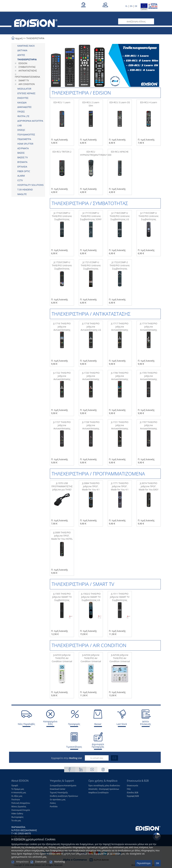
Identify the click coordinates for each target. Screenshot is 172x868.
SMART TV (24, 80)
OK (157, 863)
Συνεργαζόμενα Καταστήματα (63, 786)
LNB (20, 125)
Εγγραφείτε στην (67, 758)
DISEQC (21, 130)
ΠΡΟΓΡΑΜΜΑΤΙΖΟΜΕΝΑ (27, 77)
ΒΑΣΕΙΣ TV (23, 157)
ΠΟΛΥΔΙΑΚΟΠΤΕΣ (26, 134)
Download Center (58, 789)
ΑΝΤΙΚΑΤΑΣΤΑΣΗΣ (28, 71)
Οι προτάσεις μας (58, 800)
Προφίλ (15, 786)
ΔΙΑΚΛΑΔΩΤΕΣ (25, 107)
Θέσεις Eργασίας (19, 807)
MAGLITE (22, 194)
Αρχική (19, 38)
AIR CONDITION (27, 84)
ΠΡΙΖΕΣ (21, 112)
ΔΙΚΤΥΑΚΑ (22, 50)
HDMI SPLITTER (25, 144)
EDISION (23, 63)
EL (126, 6)
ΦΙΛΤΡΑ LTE (23, 116)
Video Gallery (17, 814)
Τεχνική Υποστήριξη (59, 793)
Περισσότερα (144, 863)
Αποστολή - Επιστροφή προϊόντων (104, 789)
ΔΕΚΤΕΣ (21, 55)
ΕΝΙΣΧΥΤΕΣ (23, 98)
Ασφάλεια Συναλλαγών (99, 793)
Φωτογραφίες (18, 817)
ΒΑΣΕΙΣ (21, 153)
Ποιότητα (16, 800)
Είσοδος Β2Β (133, 793)
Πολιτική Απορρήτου (21, 803)
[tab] (28, 46)
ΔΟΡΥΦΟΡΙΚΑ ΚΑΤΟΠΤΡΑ (30, 121)
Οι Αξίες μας (17, 796)
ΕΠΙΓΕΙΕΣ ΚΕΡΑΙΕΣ (26, 93)
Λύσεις (53, 803)
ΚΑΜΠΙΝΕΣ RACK (26, 46)
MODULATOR (24, 89)
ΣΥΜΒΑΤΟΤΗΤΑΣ (27, 67)
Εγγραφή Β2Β (133, 796)
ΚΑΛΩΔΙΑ (22, 103)
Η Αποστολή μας (19, 793)
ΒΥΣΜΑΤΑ (22, 162)
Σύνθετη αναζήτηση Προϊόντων (64, 796)
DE (136, 6)
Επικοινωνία (132, 786)
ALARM (21, 176)
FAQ (129, 789)
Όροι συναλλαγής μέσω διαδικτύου (104, 786)
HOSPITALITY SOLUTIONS (31, 185)
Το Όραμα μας (18, 789)
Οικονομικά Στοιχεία (21, 810)
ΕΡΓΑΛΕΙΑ (22, 167)
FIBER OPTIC (24, 171)
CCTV (20, 180)
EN (131, 6)
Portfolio (54, 807)
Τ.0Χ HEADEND (25, 190)
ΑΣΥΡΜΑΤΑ (23, 148)
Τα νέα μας (16, 821)
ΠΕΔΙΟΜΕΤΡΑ (24, 139)
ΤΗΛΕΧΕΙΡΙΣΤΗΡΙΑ (35, 38)
